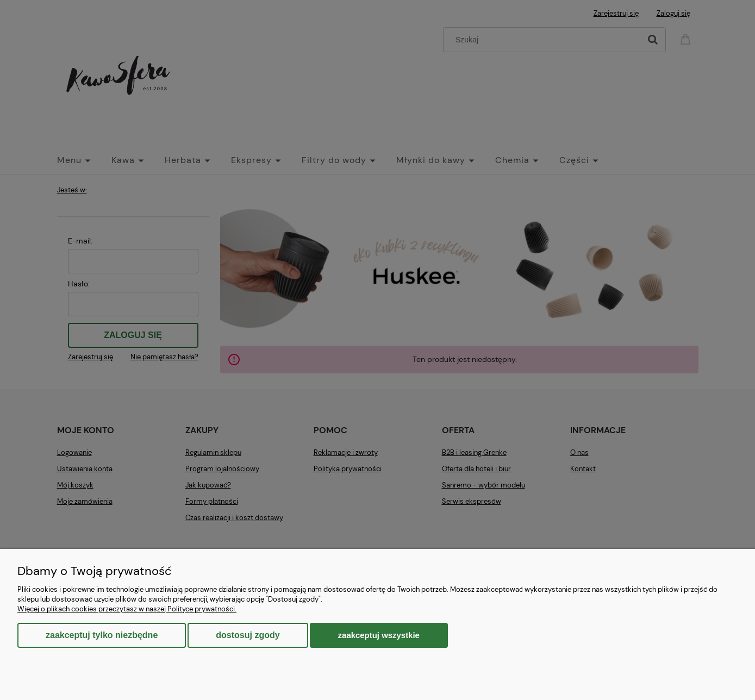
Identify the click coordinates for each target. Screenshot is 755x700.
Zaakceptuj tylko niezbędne (102, 635)
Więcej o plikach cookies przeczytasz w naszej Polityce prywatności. (127, 609)
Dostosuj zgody (248, 635)
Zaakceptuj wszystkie (379, 635)
